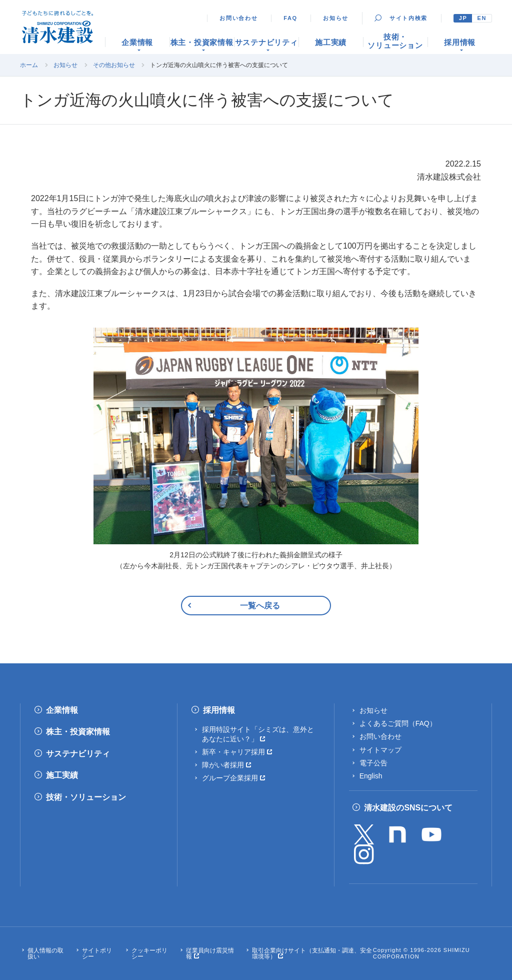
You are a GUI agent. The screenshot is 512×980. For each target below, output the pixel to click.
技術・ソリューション (86, 797)
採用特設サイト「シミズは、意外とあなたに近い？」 (258, 734)
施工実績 (62, 775)
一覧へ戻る (260, 606)
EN (482, 18)
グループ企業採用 (230, 778)
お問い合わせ (238, 18)
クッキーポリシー (149, 953)
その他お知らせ (114, 65)
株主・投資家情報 (78, 732)
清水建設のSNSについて (408, 808)
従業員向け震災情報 (210, 953)
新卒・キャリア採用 (233, 752)
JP (463, 18)
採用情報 (219, 710)
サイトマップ (380, 750)
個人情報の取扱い (45, 953)
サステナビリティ (78, 754)
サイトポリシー (97, 953)
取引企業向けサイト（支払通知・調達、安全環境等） (312, 953)
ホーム (29, 65)
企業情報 (62, 710)
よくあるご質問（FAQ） (398, 723)
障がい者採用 (223, 765)
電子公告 (373, 763)
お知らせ (336, 18)
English (371, 776)
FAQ (290, 18)
